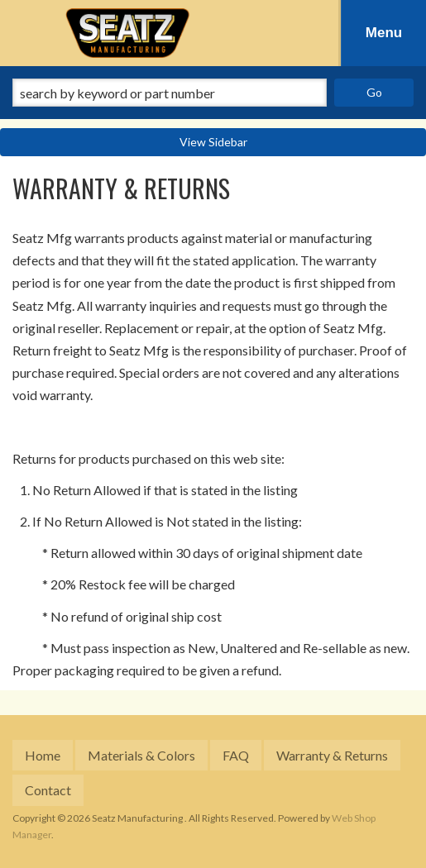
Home (43, 755)
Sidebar (228, 142)
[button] (213, 93)
